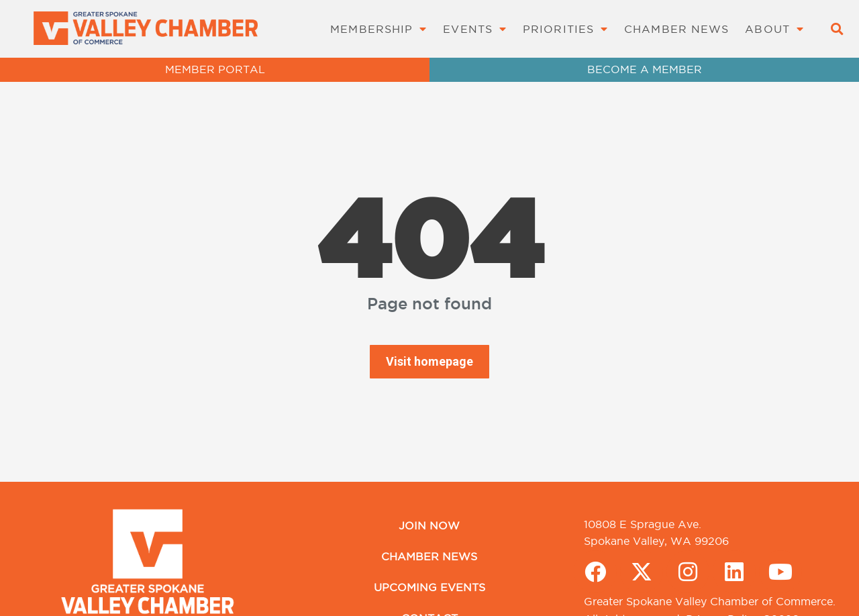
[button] (837, 29)
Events (475, 29)
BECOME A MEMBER (645, 69)
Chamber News (676, 29)
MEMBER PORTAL (215, 69)
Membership (378, 29)
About (774, 29)
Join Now (429, 525)
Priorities (565, 29)
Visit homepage (429, 361)
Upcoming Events (429, 587)
